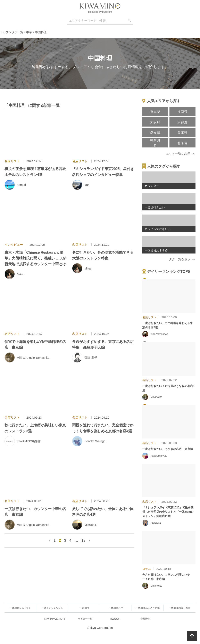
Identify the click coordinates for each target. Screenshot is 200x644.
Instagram (115, 619)
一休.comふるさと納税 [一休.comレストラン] (148, 608)
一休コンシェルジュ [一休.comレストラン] (52, 608)
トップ (4, 32)
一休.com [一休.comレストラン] (84, 608)
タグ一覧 (17, 32)
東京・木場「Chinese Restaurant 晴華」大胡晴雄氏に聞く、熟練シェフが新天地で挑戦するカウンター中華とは (35, 258)
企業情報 (145, 619)
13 (83, 540)
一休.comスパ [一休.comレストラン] (116, 608)
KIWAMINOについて (55, 619)
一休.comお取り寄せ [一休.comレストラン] (180, 608)
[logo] (100, 6)
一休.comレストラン (20, 608)
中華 (29, 32)
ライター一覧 (85, 619)
